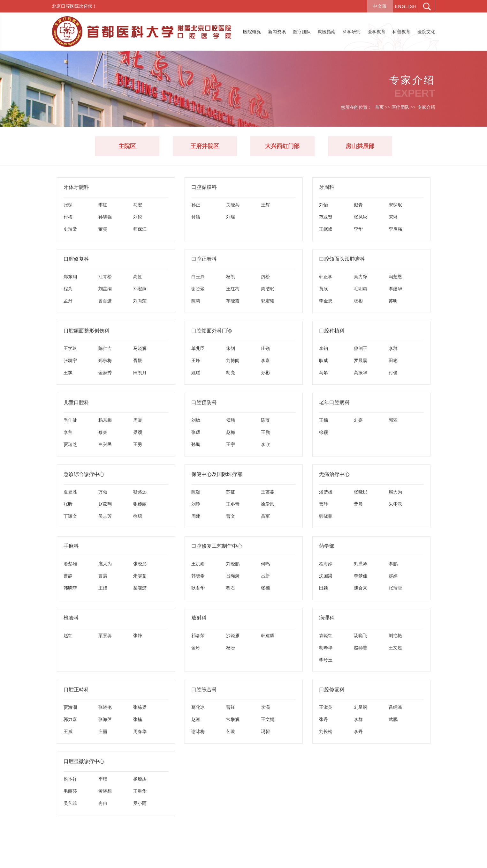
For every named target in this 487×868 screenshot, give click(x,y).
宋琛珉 (395, 205)
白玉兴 (198, 277)
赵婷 (393, 576)
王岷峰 (326, 229)
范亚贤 (326, 217)
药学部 (327, 546)
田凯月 (140, 373)
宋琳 (393, 217)
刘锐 (138, 217)
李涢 (265, 707)
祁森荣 (198, 635)
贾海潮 (70, 707)
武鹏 (393, 719)
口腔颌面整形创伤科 (87, 331)
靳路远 (140, 492)
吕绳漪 (233, 576)
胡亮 (231, 373)
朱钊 (231, 348)
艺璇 (231, 731)
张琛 (68, 205)
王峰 (196, 360)
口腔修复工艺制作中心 (217, 546)
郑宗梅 (105, 360)
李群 (393, 348)
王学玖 (70, 348)
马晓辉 (140, 348)
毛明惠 (361, 289)
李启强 (395, 229)
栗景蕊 (105, 635)
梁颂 (138, 432)
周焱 (138, 420)
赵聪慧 (361, 648)
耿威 (323, 360)
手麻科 (71, 546)
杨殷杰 (140, 779)
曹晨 (358, 504)
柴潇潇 (140, 588)
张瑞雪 (395, 588)
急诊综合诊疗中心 (84, 474)
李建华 (395, 289)
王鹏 (265, 432)
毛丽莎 (70, 791)
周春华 (140, 731)
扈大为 (395, 492)
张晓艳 (105, 707)
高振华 (361, 373)
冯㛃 (265, 731)
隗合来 (361, 588)
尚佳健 (70, 420)
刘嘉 (358, 420)
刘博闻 (233, 360)
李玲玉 (326, 660)
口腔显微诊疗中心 (84, 761)
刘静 (196, 504)
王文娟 (268, 719)
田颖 (323, 588)
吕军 (265, 516)
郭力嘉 (70, 719)
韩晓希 (198, 576)
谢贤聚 (198, 289)
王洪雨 (198, 564)
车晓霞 (233, 301)
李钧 (323, 348)
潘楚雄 (326, 492)
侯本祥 (70, 779)
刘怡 (323, 205)
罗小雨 (140, 803)
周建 (196, 516)
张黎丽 (140, 504)
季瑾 (103, 779)
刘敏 (196, 420)
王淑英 (326, 707)
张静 (138, 635)
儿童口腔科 (76, 402)
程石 (231, 588)
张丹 (323, 719)
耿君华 (198, 588)
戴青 (358, 205)
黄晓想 (105, 791)
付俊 (393, 373)
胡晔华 (326, 648)
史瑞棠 (70, 229)
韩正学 (326, 277)
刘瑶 (231, 217)
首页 (379, 107)
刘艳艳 (395, 635)
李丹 (358, 731)
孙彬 (265, 373)
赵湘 (196, 719)
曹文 (231, 516)
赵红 (68, 635)
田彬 (393, 360)
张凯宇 (70, 360)
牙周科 (327, 187)
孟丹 (68, 301)
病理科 (327, 618)
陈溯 (196, 492)
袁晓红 (326, 635)
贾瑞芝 (70, 444)
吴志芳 (105, 516)
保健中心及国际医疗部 (217, 474)
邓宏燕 (140, 289)
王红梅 (233, 289)
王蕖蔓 (268, 492)
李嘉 (265, 360)
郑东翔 (70, 277)
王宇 (231, 444)
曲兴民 (105, 444)
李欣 (265, 444)
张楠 (265, 588)
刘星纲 (105, 289)
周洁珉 (268, 289)
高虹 (138, 277)
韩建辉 (268, 635)
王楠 (323, 420)
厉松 (265, 277)
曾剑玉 (361, 348)
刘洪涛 (361, 564)
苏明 (393, 301)
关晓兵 (233, 205)
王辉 (265, 205)
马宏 (138, 205)
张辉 (196, 432)
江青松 (105, 277)
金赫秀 (105, 373)
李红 (103, 205)
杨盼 (231, 648)
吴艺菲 (70, 803)
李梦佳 (361, 576)
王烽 (103, 588)
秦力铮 (361, 277)
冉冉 (103, 803)
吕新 (265, 576)
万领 (103, 492)
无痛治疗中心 (334, 474)
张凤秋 (361, 217)
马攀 (323, 373)
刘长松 (326, 731)
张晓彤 (361, 492)
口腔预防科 (204, 402)
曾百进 (105, 301)
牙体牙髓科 (76, 187)
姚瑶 (196, 373)
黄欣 (323, 289)
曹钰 (231, 707)
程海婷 (326, 564)
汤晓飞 (361, 635)
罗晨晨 (361, 360)
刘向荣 (140, 301)
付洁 (196, 217)
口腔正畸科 (204, 259)
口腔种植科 (332, 331)
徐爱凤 (268, 504)
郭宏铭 (268, 301)
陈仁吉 (105, 348)
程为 (68, 289)
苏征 (231, 492)
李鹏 (393, 564)
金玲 (196, 648)
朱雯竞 (395, 504)
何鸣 (265, 564)
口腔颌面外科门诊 (212, 331)
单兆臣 (198, 348)
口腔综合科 (204, 690)
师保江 (140, 229)
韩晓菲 (326, 516)
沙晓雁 (233, 635)
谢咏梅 (198, 731)
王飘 (68, 373)
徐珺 (138, 516)
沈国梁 (326, 576)
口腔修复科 (76, 259)
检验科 (71, 618)
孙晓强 (105, 217)
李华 (358, 229)
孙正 (196, 205)
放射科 (199, 618)
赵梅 (231, 432)
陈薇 (265, 420)
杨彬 (358, 301)
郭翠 (393, 420)
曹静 (323, 504)
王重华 (140, 791)
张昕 (68, 504)
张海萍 (105, 719)
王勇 (138, 444)
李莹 (68, 432)
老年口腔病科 (334, 402)
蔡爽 (103, 432)
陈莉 (196, 301)
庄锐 (265, 348)
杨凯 (231, 277)
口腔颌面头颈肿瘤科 (342, 259)
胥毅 (138, 360)
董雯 (103, 229)
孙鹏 (196, 444)
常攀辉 (233, 719)
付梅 (68, 217)
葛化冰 (198, 707)
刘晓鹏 (233, 564)
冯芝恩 (395, 277)
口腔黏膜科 (204, 187)
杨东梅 (105, 420)
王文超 (395, 648)
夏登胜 (70, 492)
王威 (68, 731)
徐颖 (323, 432)
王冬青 (233, 504)
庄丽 (103, 731)
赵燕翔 (105, 504)
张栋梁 (140, 707)
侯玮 (231, 420)
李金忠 (326, 301)
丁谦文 (70, 516)
